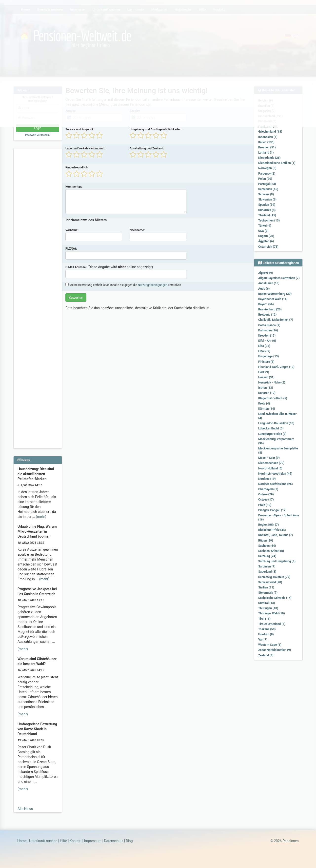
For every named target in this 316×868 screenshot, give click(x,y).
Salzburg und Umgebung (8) (277, 561)
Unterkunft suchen (43, 841)
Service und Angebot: (80, 129)
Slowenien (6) (267, 200)
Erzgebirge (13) (268, 356)
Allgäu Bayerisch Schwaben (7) (279, 278)
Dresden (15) (267, 336)
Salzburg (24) (267, 556)
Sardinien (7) (267, 566)
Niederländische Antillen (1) (277, 163)
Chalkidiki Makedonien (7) (276, 320)
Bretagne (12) (267, 315)
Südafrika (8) (267, 210)
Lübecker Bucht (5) (271, 428)
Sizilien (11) (266, 587)
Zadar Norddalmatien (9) (275, 650)
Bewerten (76, 298)
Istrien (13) (266, 388)
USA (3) (263, 231)
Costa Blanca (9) (269, 325)
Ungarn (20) (266, 236)
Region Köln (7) (268, 525)
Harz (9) (264, 372)
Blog (129, 841)
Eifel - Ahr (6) (267, 341)
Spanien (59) (267, 205)
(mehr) (41, 517)
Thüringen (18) (268, 608)
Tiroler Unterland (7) (272, 624)
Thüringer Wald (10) (272, 613)
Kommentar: (74, 187)
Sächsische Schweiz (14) (275, 598)
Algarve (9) (266, 273)
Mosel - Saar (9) (269, 458)
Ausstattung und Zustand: (147, 148)
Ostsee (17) (266, 500)
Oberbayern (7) (268, 489)
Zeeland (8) (266, 655)
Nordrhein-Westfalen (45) (275, 474)
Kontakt (76, 841)
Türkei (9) (265, 226)
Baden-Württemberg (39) (275, 294)
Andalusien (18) (269, 283)
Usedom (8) (266, 634)
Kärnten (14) (267, 409)
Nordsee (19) (267, 479)
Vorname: (72, 230)
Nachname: (137, 230)
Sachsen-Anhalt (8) (271, 551)
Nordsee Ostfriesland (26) (276, 484)
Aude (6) (264, 289)
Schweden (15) (268, 189)
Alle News (25, 809)
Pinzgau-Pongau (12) (272, 510)
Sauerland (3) (267, 572)
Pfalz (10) (265, 505)
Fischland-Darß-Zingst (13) (276, 367)
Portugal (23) (267, 184)
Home (22, 841)
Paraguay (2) (267, 174)
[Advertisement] (38, 225)
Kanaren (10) (267, 393)
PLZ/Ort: (71, 249)
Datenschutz (114, 841)
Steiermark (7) (268, 593)
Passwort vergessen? (38, 135)
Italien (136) (266, 142)
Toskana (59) (267, 629)
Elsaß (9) (264, 351)
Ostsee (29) (266, 494)
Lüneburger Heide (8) (272, 434)
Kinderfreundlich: (77, 167)
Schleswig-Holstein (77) (274, 577)
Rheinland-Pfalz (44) (272, 530)
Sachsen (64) (267, 546)
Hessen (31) (266, 377)
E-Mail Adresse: (76, 267)
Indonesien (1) (268, 137)
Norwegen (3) (267, 168)
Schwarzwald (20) (270, 582)
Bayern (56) (266, 304)
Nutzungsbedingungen (152, 285)
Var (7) (263, 640)
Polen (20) (265, 179)
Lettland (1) (266, 153)
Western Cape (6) (270, 645)
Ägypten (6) (266, 241)
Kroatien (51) (267, 147)
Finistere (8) (266, 362)
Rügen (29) (266, 541)
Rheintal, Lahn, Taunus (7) (276, 535)
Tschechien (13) (269, 221)
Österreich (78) (268, 247)
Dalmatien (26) (268, 330)
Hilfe (64, 841)
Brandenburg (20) (270, 309)
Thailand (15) (267, 215)
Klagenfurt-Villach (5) (273, 398)
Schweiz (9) (266, 194)
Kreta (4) (264, 404)
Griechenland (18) (270, 132)
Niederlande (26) (269, 158)
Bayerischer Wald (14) (273, 299)
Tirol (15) (264, 619)
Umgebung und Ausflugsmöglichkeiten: (156, 129)
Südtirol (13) (267, 603)
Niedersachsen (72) (271, 463)
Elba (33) (264, 346)
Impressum (93, 841)
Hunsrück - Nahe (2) (272, 383)
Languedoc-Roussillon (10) (276, 423)
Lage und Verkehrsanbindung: (85, 148)
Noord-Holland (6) (270, 468)
